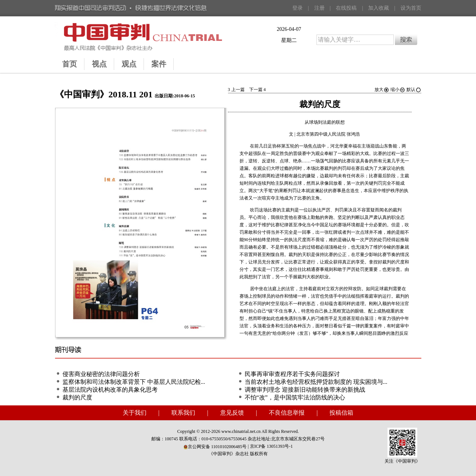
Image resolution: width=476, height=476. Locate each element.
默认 (414, 90)
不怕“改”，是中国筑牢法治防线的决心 (295, 397)
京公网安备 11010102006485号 (215, 447)
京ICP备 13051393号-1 (271, 446)
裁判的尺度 (77, 397)
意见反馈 (232, 413)
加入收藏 (379, 8)
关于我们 (135, 413)
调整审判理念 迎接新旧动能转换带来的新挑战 (305, 390)
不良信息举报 (287, 413)
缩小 (398, 90)
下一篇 (258, 90)
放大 (382, 90)
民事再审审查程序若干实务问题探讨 (292, 374)
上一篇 (236, 90)
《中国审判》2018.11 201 (104, 94)
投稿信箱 (341, 413)
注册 (319, 8)
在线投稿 (346, 8)
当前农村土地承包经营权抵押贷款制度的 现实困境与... (316, 382)
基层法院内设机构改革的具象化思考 (110, 390)
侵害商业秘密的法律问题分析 (101, 374)
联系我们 (183, 413)
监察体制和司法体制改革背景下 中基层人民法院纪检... (134, 382)
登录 (297, 8)
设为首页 (411, 8)
